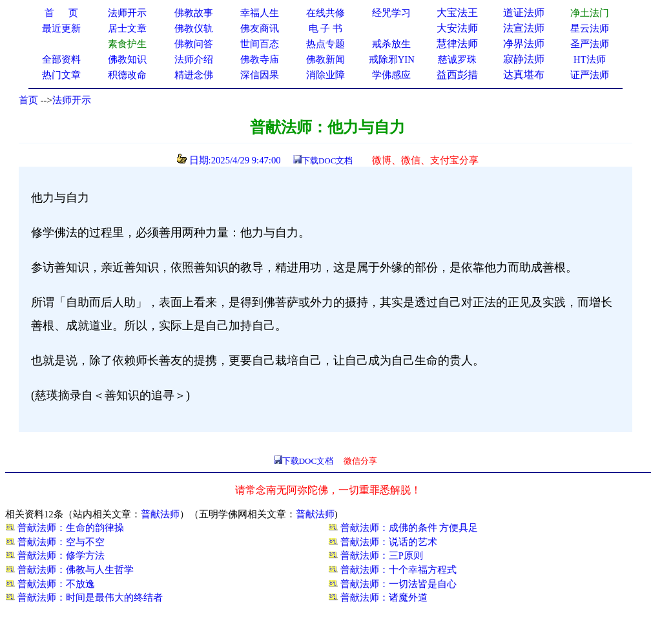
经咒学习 (391, 13)
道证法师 (524, 13)
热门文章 (61, 75)
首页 (28, 100)
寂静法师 (524, 59)
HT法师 (590, 59)
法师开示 (72, 100)
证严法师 (590, 75)
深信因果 (260, 75)
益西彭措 (457, 75)
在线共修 (325, 13)
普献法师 (160, 514)
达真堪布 (524, 75)
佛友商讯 (260, 28)
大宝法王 (457, 13)
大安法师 (457, 28)
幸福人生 (260, 13)
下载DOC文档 (327, 161)
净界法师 (524, 44)
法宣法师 (524, 28)
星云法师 (590, 28)
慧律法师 (457, 44)
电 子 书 (325, 28)
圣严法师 (590, 44)
